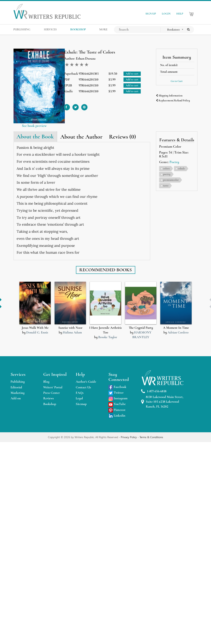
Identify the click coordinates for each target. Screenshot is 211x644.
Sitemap (81, 404)
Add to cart (132, 74)
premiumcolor (171, 180)
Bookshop (50, 404)
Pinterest (117, 410)
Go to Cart (177, 81)
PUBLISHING (22, 29)
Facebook (117, 387)
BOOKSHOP (78, 29)
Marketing (18, 393)
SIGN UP (151, 14)
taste (166, 186)
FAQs (80, 393)
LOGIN (166, 14)
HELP (180, 14)
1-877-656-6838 (154, 391)
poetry (167, 174)
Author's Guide (86, 382)
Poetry (174, 162)
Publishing (18, 382)
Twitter (116, 393)
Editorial (16, 387)
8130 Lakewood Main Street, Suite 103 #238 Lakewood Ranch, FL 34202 (162, 402)
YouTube (117, 404)
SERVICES (50, 29)
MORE (103, 29)
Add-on (16, 398)
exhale (181, 168)
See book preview (34, 126)
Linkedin (117, 416)
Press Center (51, 393)
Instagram (118, 398)
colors (166, 168)
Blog (46, 382)
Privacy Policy (129, 437)
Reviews (49, 398)
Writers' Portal (53, 387)
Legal (79, 398)
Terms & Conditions (151, 437)
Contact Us (83, 387)
